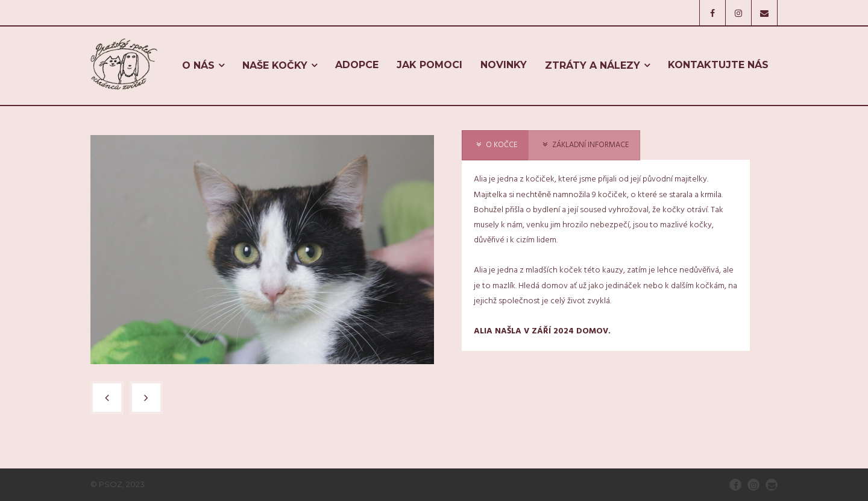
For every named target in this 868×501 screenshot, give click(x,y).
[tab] (495, 146)
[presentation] (495, 146)
